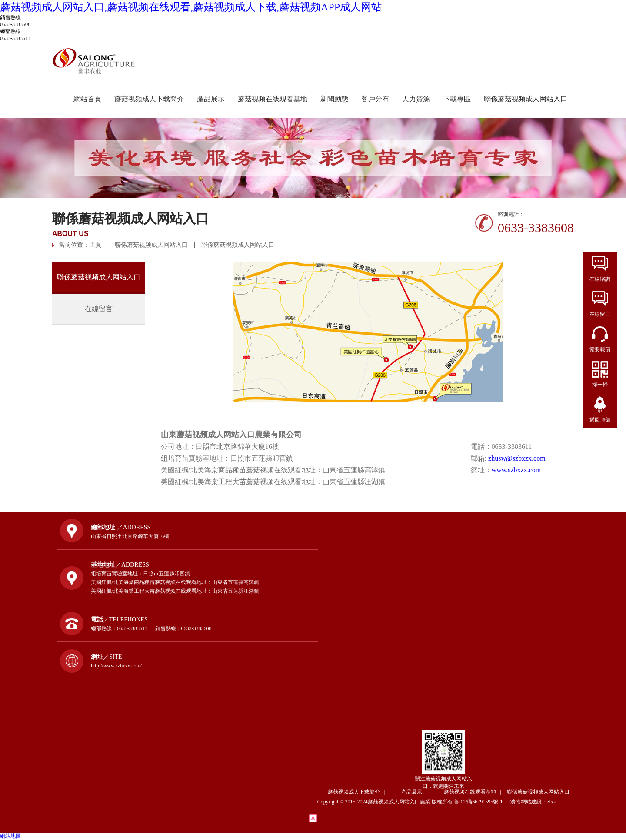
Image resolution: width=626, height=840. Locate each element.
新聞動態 (334, 99)
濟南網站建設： (529, 802)
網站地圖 (10, 836)
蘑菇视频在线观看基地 (273, 99)
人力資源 (416, 99)
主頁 (95, 245)
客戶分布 (375, 99)
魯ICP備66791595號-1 (482, 802)
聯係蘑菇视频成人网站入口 (526, 99)
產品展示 (211, 99)
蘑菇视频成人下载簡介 (149, 99)
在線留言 (99, 309)
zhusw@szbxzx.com (517, 458)
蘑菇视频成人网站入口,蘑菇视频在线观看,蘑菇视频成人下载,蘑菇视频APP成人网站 (191, 7)
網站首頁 (87, 99)
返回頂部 (600, 420)
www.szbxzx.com (516, 470)
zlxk (551, 802)
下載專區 (457, 99)
